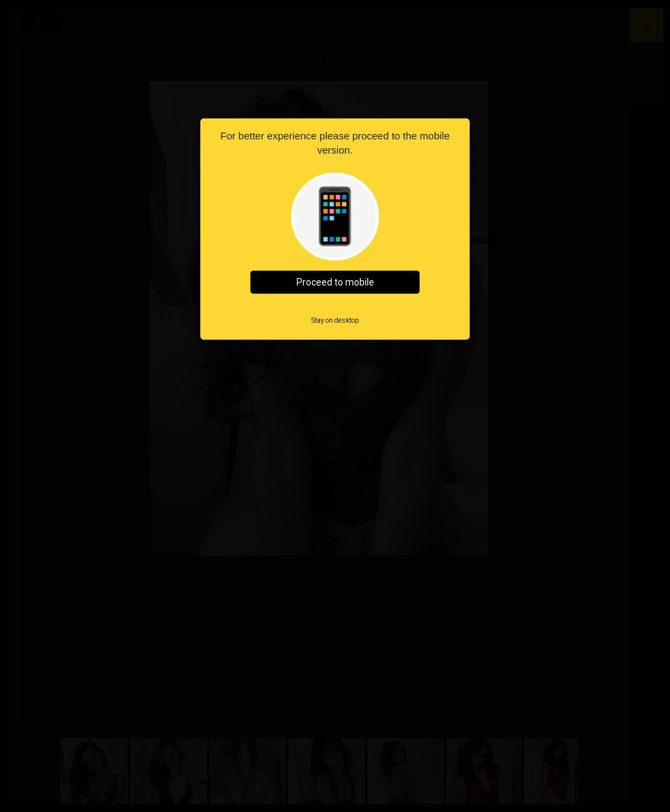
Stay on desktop (335, 320)
